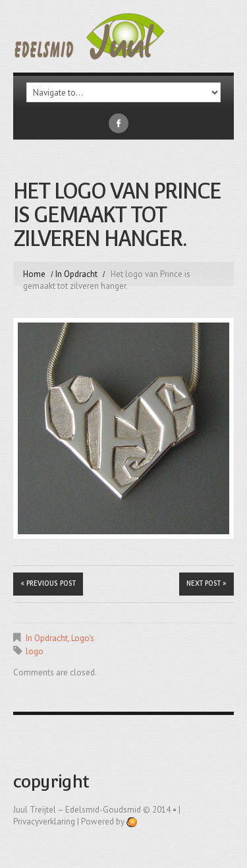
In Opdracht (76, 274)
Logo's (83, 638)
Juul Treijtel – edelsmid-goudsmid (77, 810)
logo (35, 651)
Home (34, 274)
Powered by (109, 821)
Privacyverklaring (44, 821)
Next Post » (206, 583)
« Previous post (48, 583)
